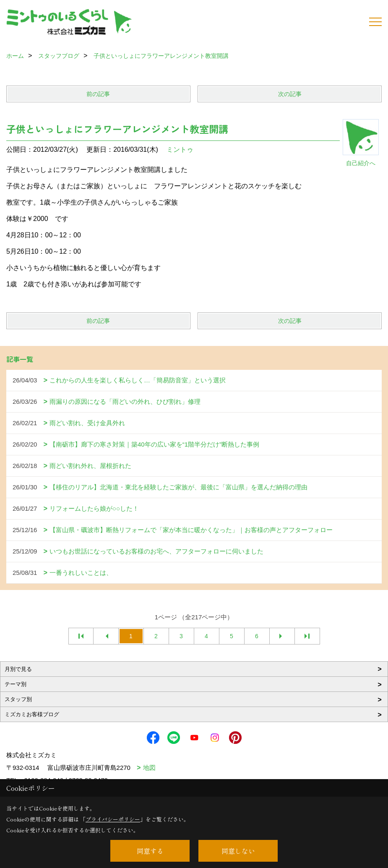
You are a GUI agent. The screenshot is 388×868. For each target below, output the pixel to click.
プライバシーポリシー (113, 819)
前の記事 (98, 94)
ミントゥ (180, 149)
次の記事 (290, 94)
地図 (149, 768)
